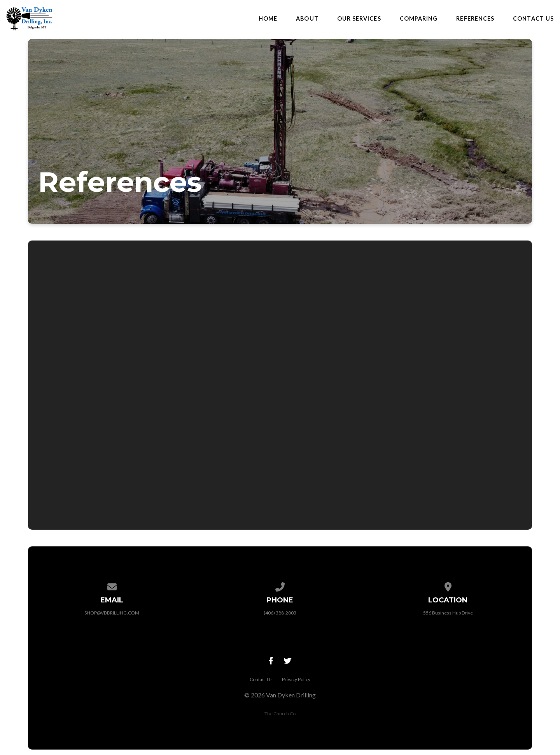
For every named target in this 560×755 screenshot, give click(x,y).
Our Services (359, 19)
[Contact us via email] (112, 586)
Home (268, 19)
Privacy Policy (296, 679)
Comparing (419, 19)
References (475, 19)
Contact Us (533, 19)
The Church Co (280, 714)
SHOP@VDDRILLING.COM (112, 613)
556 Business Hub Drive (448, 613)
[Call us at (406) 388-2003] (280, 586)
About (307, 19)
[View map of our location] (448, 586)
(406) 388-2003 (280, 613)
